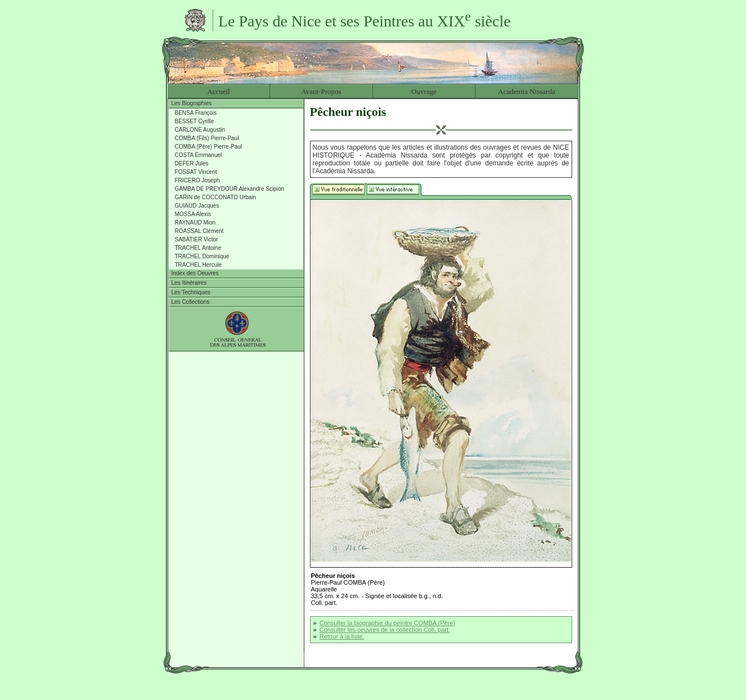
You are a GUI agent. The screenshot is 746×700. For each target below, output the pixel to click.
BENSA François (196, 113)
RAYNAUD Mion (196, 223)
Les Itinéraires (189, 283)
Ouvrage (424, 91)
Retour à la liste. (342, 636)
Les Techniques (191, 292)
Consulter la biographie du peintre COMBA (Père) (388, 623)
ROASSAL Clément (199, 231)
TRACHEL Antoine (198, 248)
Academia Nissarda (526, 91)
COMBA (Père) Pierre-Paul (208, 147)
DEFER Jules (192, 163)
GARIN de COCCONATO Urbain (216, 197)
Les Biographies (192, 103)
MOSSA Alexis (193, 214)
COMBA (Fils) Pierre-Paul (207, 138)
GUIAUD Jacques (197, 206)
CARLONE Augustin (200, 130)
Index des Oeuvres (195, 273)
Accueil (218, 91)
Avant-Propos (321, 91)
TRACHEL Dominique (202, 256)
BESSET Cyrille (195, 121)
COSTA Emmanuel (199, 155)
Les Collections (191, 302)
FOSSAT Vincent (196, 172)
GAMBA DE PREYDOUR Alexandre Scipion (230, 189)
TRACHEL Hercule (199, 265)
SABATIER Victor (197, 239)
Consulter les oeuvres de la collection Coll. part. (385, 630)
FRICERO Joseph (197, 180)
